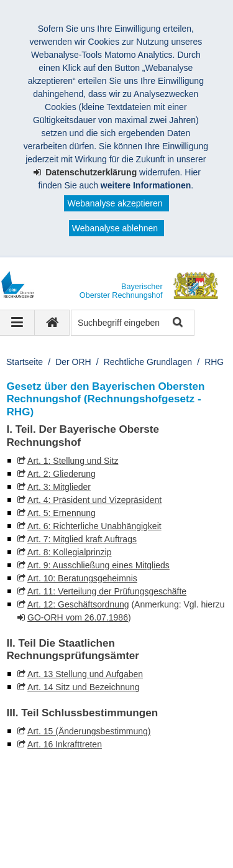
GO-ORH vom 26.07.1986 (78, 617)
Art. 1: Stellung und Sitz (73, 461)
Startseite (25, 362)
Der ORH (73, 362)
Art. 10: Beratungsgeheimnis (82, 578)
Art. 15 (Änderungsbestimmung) (89, 731)
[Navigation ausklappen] (17, 323)
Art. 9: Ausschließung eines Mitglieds (98, 565)
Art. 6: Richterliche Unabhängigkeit (94, 526)
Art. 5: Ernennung (62, 513)
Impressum (43, 836)
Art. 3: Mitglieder (59, 487)
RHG (214, 362)
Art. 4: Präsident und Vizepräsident (94, 500)
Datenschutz (109, 836)
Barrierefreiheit (182, 836)
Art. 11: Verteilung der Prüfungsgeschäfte (107, 591)
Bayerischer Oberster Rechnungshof (100, 823)
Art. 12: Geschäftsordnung (78, 604)
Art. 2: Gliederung (62, 474)
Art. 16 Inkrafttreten (65, 744)
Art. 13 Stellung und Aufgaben (85, 674)
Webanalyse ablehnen (115, 228)
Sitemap (37, 849)
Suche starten (177, 323)
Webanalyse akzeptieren (115, 203)
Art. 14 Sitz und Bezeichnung (84, 687)
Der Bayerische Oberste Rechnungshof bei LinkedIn (143, 785)
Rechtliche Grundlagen (148, 362)
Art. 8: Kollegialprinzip (69, 552)
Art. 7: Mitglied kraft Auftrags (82, 539)
